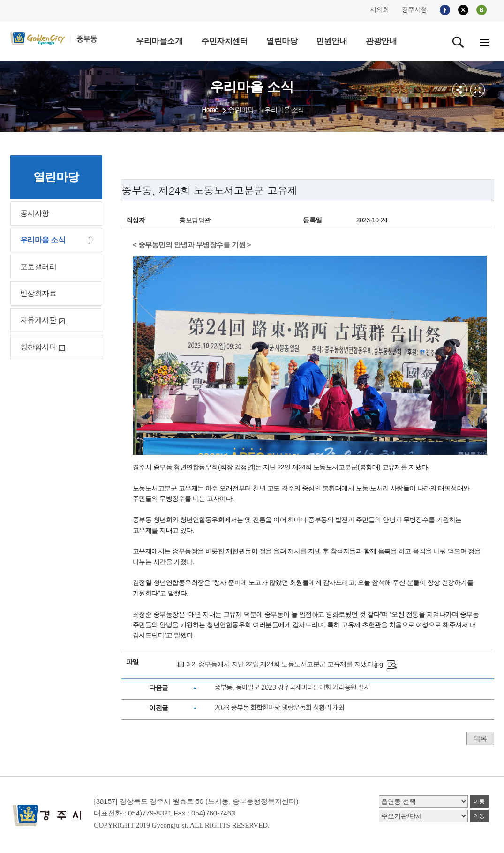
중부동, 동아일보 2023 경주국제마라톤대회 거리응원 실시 (292, 687)
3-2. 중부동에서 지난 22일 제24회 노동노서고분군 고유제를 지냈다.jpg (285, 664)
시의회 (380, 9)
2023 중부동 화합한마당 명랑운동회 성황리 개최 (280, 708)
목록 (480, 738)
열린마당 (241, 110)
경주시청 (414, 9)
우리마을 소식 (284, 110)
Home (210, 110)
